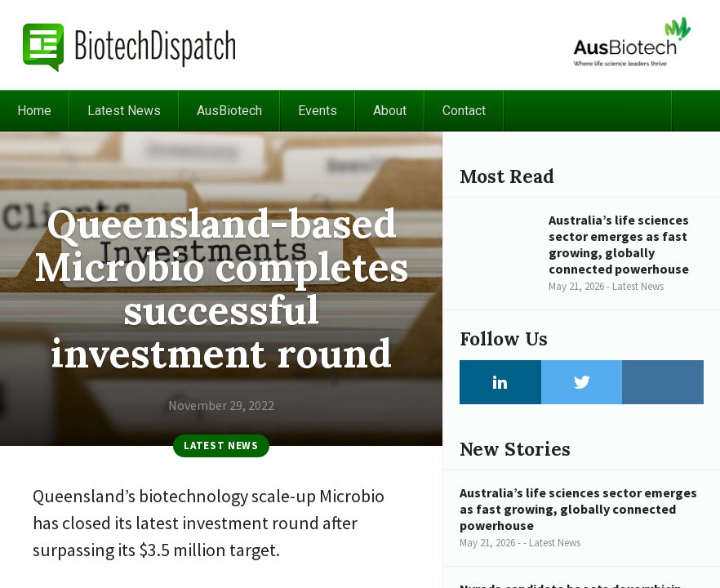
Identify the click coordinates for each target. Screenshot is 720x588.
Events (318, 111)
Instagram (663, 382)
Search (696, 111)
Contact (464, 111)
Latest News (124, 111)
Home (34, 111)
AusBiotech (229, 111)
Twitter (582, 382)
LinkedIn (500, 382)
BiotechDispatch (130, 45)
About (390, 111)
